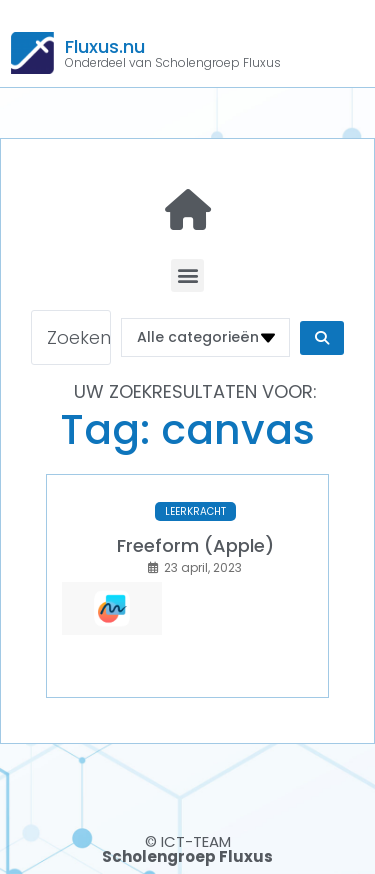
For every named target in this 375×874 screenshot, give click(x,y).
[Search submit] (322, 338)
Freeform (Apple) (195, 545)
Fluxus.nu (105, 46)
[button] (187, 275)
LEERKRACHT (195, 511)
